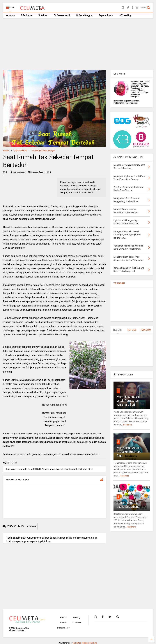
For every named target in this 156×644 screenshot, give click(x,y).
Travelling (125, 15)
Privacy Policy (63, 628)
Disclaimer (76, 623)
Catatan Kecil (62, 15)
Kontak (63, 623)
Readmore (128, 425)
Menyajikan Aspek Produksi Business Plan (129, 452)
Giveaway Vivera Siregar (43, 151)
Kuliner (43, 15)
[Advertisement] (78, 44)
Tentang (76, 618)
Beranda (63, 618)
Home (10, 15)
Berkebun (27, 15)
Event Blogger (84, 15)
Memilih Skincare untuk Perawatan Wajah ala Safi (128, 401)
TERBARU (119, 283)
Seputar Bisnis (106, 15)
